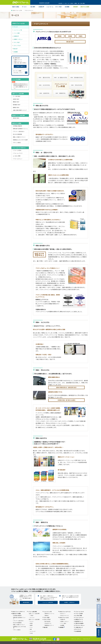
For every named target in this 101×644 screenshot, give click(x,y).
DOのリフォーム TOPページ (19, 612)
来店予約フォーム (79, 621)
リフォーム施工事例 (32, 612)
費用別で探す (16, 102)
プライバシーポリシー (80, 625)
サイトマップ (78, 629)
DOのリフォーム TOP (17, 10)
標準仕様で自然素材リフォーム (20, 129)
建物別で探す (16, 107)
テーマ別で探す (17, 96)
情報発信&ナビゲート (49, 625)
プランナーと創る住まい (19, 131)
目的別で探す (16, 99)
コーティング (33, 631)
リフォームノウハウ (18, 153)
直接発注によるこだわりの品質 (20, 140)
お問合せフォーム (79, 619)
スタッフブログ (17, 46)
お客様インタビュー (18, 39)
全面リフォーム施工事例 (18, 94)
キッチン (32, 621)
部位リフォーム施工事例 (34, 619)
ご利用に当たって (79, 627)
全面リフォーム (17, 59)
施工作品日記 (47, 621)
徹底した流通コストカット (19, 137)
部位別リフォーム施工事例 (18, 115)
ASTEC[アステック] (64, 615)
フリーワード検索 (17, 71)
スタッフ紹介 (17, 42)
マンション (32, 617)
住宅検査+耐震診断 (17, 126)
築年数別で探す (17, 105)
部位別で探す (16, 118)
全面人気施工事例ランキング (20, 110)
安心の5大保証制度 (17, 134)
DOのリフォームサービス (65, 612)
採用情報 (62, 627)
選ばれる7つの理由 (17, 123)
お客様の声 (16, 36)
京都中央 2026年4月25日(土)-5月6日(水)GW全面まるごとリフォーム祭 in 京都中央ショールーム (21, 86)
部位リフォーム (17, 61)
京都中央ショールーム (49, 613)
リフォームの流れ (17, 150)
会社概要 (16, 52)
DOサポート (63, 613)
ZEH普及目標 (78, 631)
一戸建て (32, 615)
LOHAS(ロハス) (48, 623)
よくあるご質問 (17, 156)
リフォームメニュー (18, 159)
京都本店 (46, 615)
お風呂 (31, 623)
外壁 (31, 629)
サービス (16, 27)
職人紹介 (16, 49)
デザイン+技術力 (17, 143)
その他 (31, 633)
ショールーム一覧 (18, 30)
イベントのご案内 (16, 79)
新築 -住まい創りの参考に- (20, 63)
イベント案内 (17, 33)
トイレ (31, 627)
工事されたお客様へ (79, 623)
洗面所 (31, 625)
